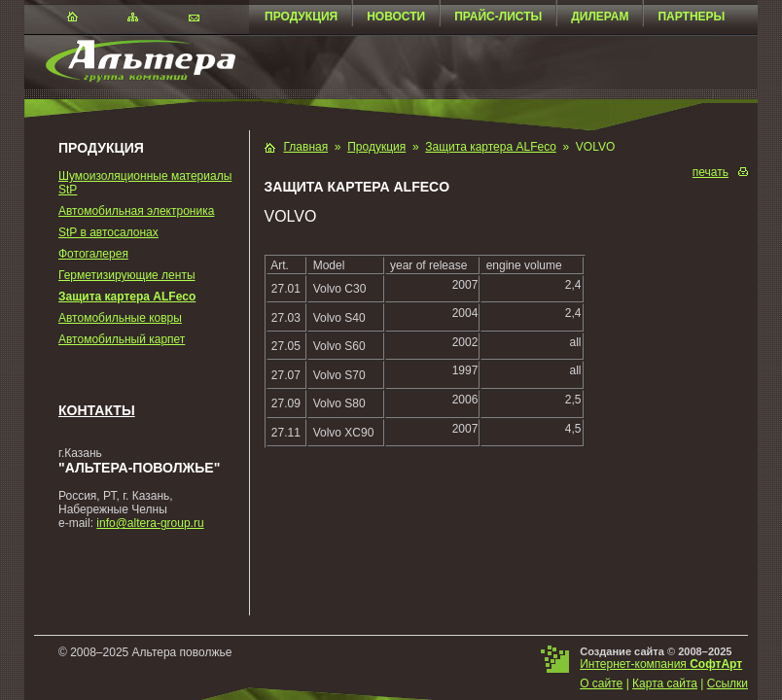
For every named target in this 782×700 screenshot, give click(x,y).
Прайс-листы (498, 17)
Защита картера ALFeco (127, 297)
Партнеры (691, 17)
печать (711, 172)
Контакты (97, 410)
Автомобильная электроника (136, 211)
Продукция (301, 17)
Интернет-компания (661, 664)
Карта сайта (665, 683)
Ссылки (728, 683)
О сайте (601, 683)
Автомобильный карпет (122, 339)
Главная (306, 147)
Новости (396, 17)
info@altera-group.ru (150, 523)
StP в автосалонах (108, 232)
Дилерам (600, 17)
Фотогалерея (93, 254)
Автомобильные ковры (120, 318)
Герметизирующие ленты (127, 275)
